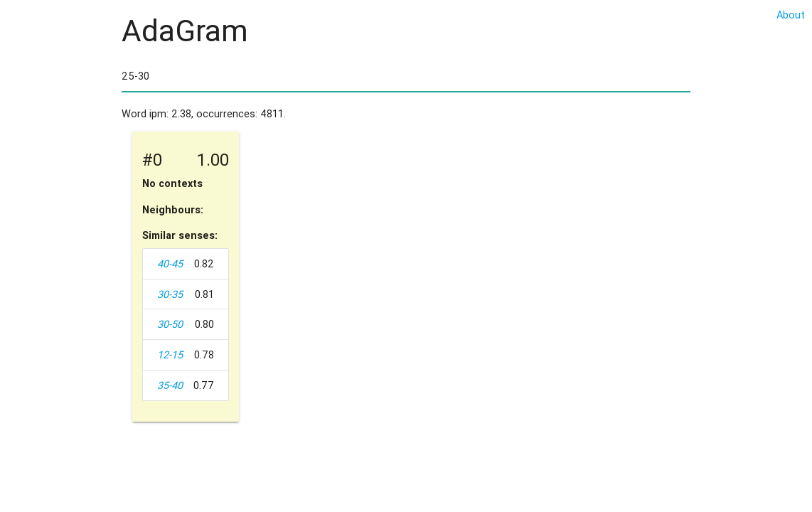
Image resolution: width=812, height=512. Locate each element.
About (791, 15)
